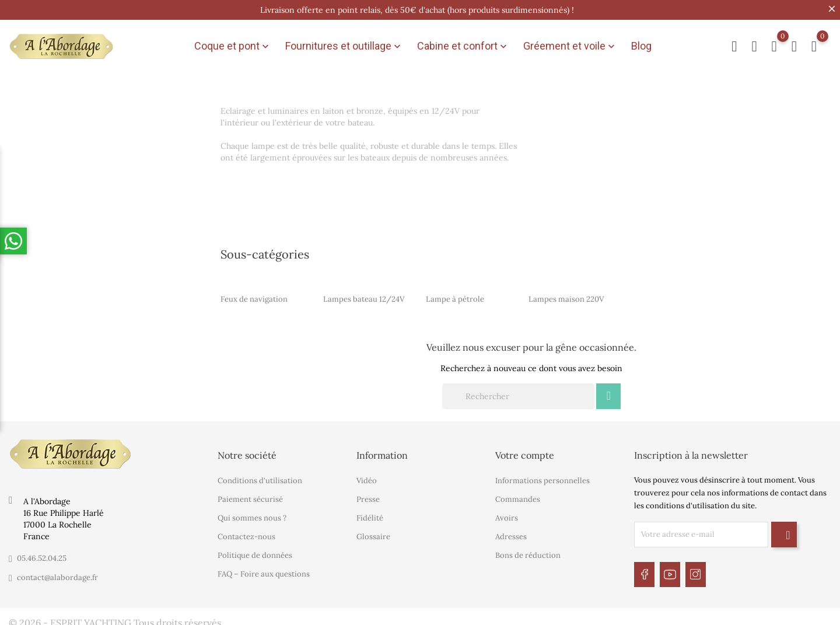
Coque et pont (233, 44)
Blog (641, 44)
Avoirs (507, 513)
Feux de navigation (254, 294)
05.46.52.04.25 (42, 554)
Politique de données (255, 551)
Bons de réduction (528, 551)
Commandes (518, 495)
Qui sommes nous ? (252, 513)
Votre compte (525, 451)
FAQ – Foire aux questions (264, 569)
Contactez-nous (246, 532)
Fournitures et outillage (344, 44)
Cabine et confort (463, 44)
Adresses (511, 532)
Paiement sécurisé (250, 495)
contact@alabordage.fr (57, 573)
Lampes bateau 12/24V (364, 294)
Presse (368, 495)
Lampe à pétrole (455, 294)
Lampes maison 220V (566, 294)
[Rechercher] (518, 392)
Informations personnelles (542, 476)
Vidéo (367, 476)
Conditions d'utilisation (260, 476)
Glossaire (373, 532)
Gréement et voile (570, 44)
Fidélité (370, 513)
